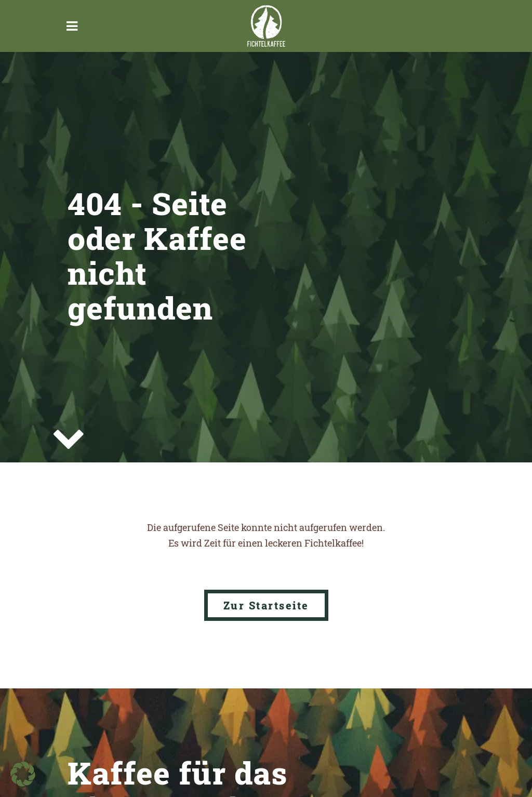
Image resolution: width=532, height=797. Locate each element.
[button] (23, 774)
